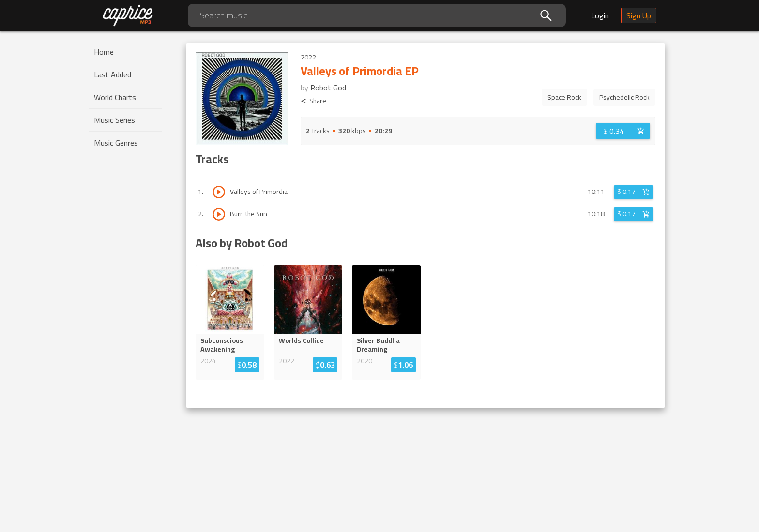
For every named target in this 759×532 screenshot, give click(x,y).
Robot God (328, 88)
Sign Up (639, 15)
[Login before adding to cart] (623, 131)
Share (313, 101)
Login (600, 15)
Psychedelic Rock (624, 97)
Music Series (114, 120)
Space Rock (564, 97)
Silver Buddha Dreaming (378, 345)
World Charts (115, 97)
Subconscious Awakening (222, 345)
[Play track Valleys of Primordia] (219, 192)
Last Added (113, 74)
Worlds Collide (301, 340)
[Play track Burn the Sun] (219, 214)
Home (104, 52)
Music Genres (116, 143)
